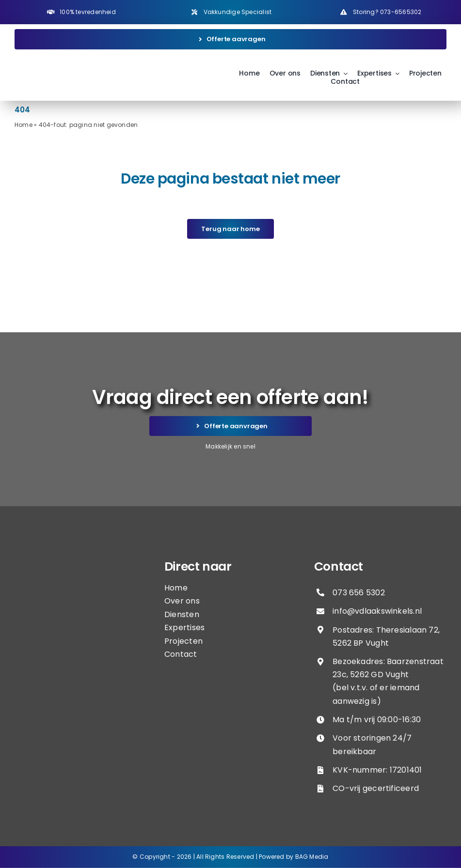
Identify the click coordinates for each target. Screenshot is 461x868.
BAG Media (312, 857)
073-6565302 (401, 12)
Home (24, 125)
